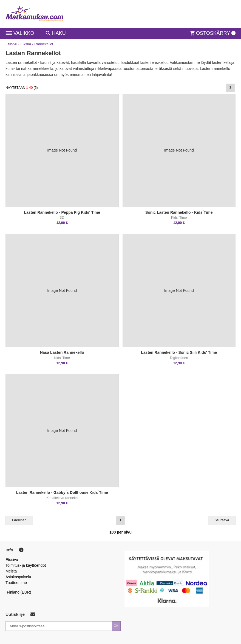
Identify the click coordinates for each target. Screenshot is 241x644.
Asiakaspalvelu (18, 577)
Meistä (11, 571)
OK (116, 626)
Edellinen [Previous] (19, 520)
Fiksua (26, 44)
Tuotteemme (16, 583)
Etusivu (11, 44)
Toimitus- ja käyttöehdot (26, 565)
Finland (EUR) (19, 592)
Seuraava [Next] (222, 520)
